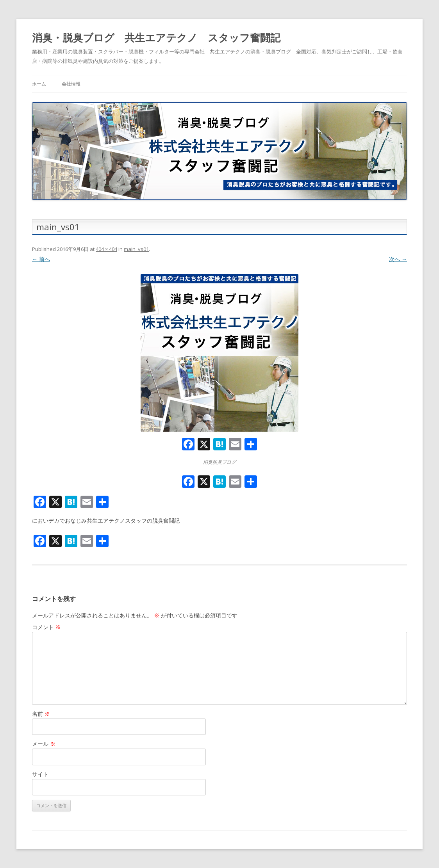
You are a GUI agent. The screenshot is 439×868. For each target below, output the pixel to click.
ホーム (39, 84)
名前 (41, 714)
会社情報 (71, 84)
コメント (46, 627)
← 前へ (41, 259)
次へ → (398, 259)
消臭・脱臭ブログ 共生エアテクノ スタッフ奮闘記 (156, 37)
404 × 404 (106, 249)
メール (44, 744)
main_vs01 (136, 249)
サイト (40, 774)
